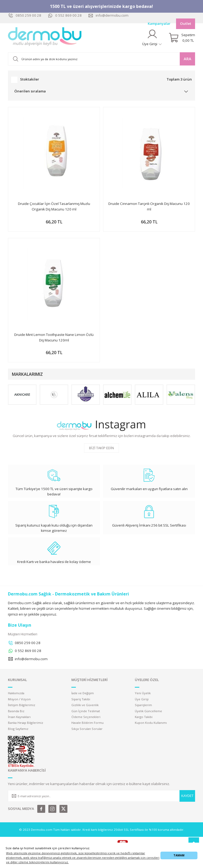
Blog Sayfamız (18, 729)
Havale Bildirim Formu (87, 723)
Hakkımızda (16, 693)
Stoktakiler (30, 79)
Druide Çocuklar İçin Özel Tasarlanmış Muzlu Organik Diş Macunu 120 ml (54, 206)
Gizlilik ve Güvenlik (85, 705)
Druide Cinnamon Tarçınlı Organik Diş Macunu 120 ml (149, 206)
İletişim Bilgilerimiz (22, 705)
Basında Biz (16, 711)
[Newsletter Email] (101, 796)
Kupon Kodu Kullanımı (151, 723)
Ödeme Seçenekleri (86, 717)
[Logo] (45, 38)
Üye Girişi (142, 699)
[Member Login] (152, 38)
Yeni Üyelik (143, 693)
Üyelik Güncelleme (148, 711)
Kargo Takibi (144, 717)
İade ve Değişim (83, 693)
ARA (188, 59)
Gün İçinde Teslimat (86, 711)
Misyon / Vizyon (19, 699)
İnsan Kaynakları (19, 717)
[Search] (101, 59)
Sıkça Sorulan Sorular (87, 729)
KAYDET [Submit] (187, 796)
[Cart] (182, 38)
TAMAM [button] (179, 855)
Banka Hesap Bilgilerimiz (26, 723)
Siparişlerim (143, 705)
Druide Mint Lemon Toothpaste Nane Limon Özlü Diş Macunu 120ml (54, 337)
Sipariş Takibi (81, 699)
